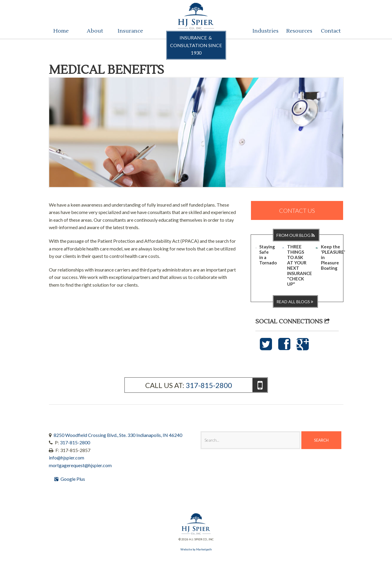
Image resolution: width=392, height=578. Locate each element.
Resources (298, 31)
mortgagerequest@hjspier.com (80, 465)
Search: (200, 431)
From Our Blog (296, 235)
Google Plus (71, 479)
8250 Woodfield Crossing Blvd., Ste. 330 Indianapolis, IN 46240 (118, 435)
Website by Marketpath (196, 549)
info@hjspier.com (67, 458)
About (95, 31)
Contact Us (297, 210)
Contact (331, 31)
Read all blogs (295, 302)
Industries (264, 31)
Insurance (129, 31)
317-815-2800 (209, 385)
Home (61, 31)
